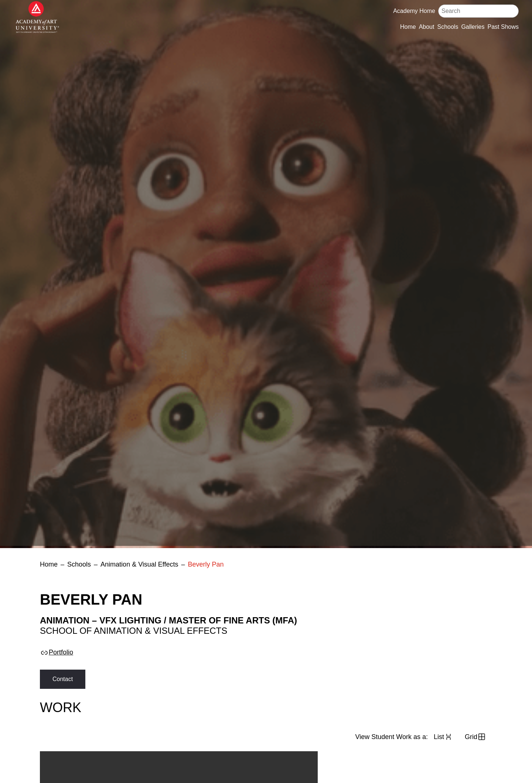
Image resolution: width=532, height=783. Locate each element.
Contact (63, 679)
